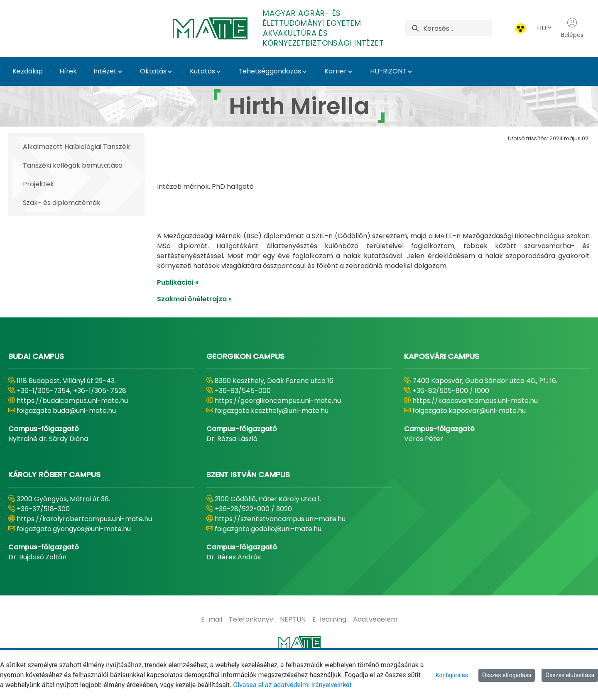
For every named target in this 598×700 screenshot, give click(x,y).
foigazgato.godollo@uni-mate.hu (268, 550)
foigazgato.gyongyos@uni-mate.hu (74, 550)
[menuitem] (212, 640)
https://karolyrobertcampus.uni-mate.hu (84, 540)
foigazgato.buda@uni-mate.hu (66, 431)
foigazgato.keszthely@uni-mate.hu (272, 431)
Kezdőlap (28, 71)
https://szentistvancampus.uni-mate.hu (280, 540)
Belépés (572, 28)
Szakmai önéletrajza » (194, 320)
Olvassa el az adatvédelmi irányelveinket (292, 685)
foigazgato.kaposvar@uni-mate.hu (469, 431)
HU (545, 28)
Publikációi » (178, 303)
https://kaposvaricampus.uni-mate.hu (475, 421)
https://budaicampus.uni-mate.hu (72, 421)
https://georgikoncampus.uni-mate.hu (278, 421)
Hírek (68, 71)
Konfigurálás (452, 675)
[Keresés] (458, 28)
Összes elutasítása (570, 675)
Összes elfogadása (507, 675)
